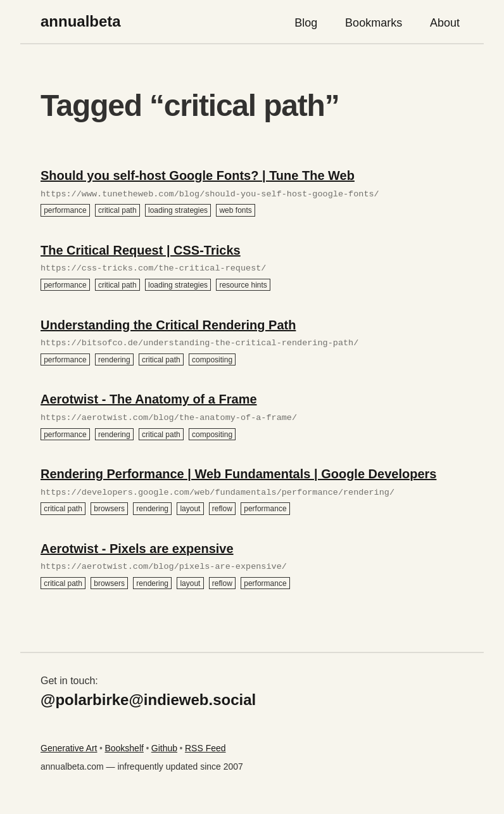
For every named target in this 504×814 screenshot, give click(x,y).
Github (164, 748)
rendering (114, 359)
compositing (212, 359)
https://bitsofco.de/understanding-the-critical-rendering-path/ (199, 343)
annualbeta (81, 21)
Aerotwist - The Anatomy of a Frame (149, 399)
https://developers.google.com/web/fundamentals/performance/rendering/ (217, 493)
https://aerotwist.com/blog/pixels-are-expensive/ (164, 567)
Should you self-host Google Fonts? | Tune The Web (198, 175)
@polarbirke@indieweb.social (148, 700)
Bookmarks (374, 23)
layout (190, 509)
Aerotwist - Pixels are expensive (137, 549)
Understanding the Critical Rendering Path (168, 325)
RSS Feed (205, 748)
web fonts (235, 210)
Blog (306, 23)
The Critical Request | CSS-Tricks (141, 250)
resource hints (243, 285)
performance (65, 210)
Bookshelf (124, 748)
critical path (117, 210)
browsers (109, 509)
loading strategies (178, 210)
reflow (222, 509)
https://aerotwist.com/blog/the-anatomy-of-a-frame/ (169, 418)
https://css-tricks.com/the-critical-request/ (153, 269)
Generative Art (69, 748)
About (445, 23)
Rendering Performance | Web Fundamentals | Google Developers (238, 474)
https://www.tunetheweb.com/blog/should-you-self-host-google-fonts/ (210, 194)
